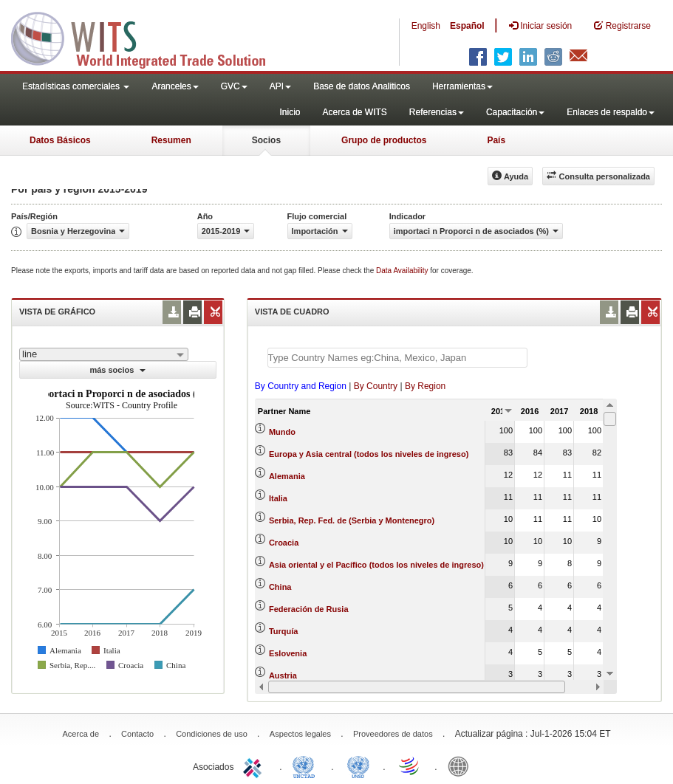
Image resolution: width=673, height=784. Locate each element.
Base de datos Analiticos (362, 86)
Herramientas (462, 86)
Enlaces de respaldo (611, 112)
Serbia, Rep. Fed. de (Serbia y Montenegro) (352, 520)
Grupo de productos (384, 140)
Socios (266, 140)
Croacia (284, 543)
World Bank (462, 766)
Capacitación (515, 112)
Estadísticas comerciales (76, 86)
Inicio (290, 112)
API (280, 86)
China (280, 587)
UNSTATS (358, 766)
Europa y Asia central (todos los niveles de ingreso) (369, 454)
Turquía (284, 631)
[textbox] (397, 358)
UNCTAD (307, 766)
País (496, 140)
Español (467, 26)
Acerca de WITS (354, 112)
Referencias (437, 112)
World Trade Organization (410, 766)
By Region (425, 386)
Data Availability (403, 271)
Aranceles (175, 86)
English (426, 26)
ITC (255, 766)
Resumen (171, 140)
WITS (148, 37)
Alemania (287, 476)
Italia (278, 498)
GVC (234, 86)
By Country (376, 386)
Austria (283, 675)
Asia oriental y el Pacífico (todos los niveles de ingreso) (376, 565)
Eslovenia (288, 653)
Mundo (282, 432)
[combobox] (104, 354)
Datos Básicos (60, 140)
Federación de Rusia (309, 609)
